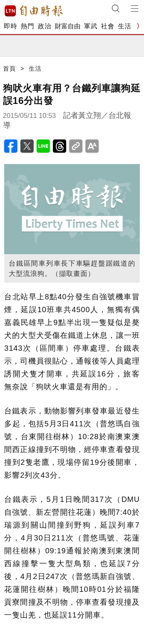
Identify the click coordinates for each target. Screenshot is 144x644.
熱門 (27, 26)
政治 (44, 26)
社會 (108, 26)
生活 (125, 26)
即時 (10, 26)
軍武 (91, 26)
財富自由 (67, 26)
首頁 (9, 69)
